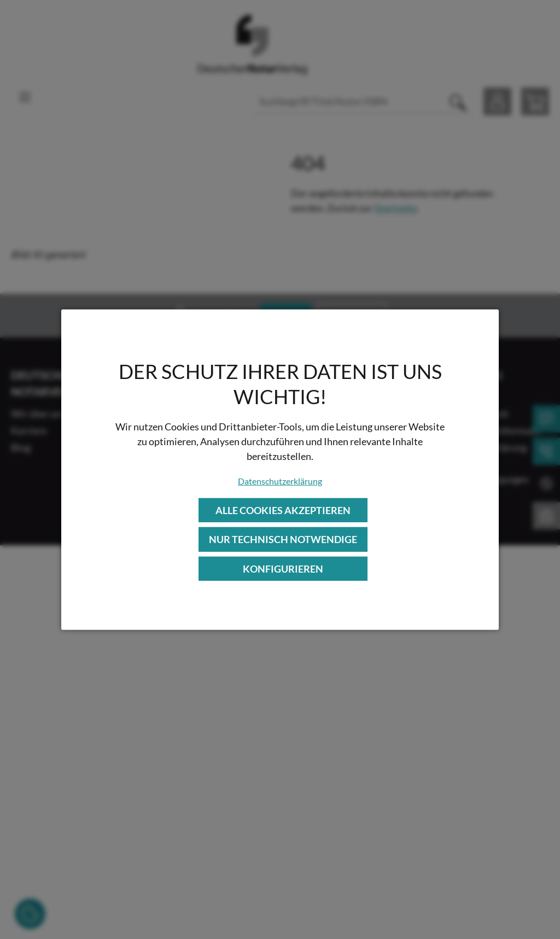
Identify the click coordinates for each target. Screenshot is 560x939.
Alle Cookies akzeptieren (283, 510)
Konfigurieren (283, 568)
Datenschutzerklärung (280, 481)
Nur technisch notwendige (283, 539)
